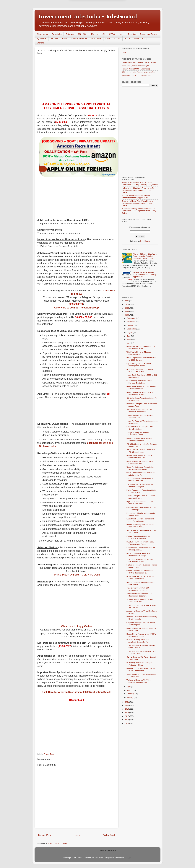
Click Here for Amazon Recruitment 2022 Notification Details (77, 692)
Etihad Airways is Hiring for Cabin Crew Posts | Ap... (140, 428)
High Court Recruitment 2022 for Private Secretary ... (140, 503)
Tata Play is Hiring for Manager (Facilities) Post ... (139, 353)
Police (127, 38)
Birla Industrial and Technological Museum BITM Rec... (140, 370)
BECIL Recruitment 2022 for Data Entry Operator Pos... (140, 543)
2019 (127, 709)
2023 (127, 312)
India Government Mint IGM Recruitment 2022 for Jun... (139, 589)
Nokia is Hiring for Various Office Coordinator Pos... (140, 462)
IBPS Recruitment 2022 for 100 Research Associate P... (139, 411)
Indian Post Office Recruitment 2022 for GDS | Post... (141, 652)
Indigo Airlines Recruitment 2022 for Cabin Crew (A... (141, 647)
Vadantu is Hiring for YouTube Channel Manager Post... (139, 681)
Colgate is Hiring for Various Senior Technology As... (141, 624)
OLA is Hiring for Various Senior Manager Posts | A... (139, 382)
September (132, 329)
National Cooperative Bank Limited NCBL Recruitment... (141, 670)
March (130, 690)
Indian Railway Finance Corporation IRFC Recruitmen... (141, 451)
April (129, 687)
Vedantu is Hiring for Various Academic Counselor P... (138, 641)
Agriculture (41, 38)
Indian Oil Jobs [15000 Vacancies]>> (137, 75)
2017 (127, 716)
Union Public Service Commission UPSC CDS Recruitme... (140, 468)
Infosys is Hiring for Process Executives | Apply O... (138, 434)
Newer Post (45, 835)
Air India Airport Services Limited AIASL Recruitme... (140, 600)
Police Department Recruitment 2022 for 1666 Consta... (141, 359)
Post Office (96, 38)
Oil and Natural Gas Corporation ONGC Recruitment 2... (140, 572)
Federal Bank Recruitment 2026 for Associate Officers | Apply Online (136, 197)
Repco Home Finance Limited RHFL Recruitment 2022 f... (141, 635)
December (131, 318)
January (130, 697)
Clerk (108, 38)
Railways (70, 34)
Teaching (132, 34)
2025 (127, 304)
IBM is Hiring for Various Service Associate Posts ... (140, 416)
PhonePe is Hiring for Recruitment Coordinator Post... (140, 526)
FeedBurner (145, 241)
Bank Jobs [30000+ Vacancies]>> (135, 66)
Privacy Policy (141, 38)
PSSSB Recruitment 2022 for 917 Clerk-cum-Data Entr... (140, 457)
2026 (127, 301)
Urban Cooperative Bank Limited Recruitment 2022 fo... (140, 393)
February (131, 694)
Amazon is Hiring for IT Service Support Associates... (139, 439)
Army (65, 38)
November (131, 322)
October (130, 325)
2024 (127, 308)
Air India (54, 38)
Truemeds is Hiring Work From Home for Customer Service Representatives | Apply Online (139, 211)
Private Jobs (49, 754)
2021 (127, 702)
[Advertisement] (77, 77)
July (129, 336)
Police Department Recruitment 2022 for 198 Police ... (141, 491)
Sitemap (40, 43)
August (130, 333)
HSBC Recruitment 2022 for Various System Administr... (141, 388)
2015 (127, 723)
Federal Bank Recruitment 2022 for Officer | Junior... (141, 549)
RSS (124, 52)
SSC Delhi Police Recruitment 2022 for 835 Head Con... (141, 480)
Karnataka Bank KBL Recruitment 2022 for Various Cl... (140, 520)
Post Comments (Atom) (58, 843)
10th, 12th (83, 34)
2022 (127, 315)
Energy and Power (148, 34)
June (129, 340)
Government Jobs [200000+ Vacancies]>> (139, 62)
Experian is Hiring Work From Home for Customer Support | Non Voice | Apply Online (138, 203)
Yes (112, 14)
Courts (117, 38)
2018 (127, 713)
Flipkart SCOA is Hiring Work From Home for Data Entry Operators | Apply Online (145, 256)
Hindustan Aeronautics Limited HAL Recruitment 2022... (141, 347)
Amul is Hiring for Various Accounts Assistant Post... (141, 497)
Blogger (128, 858)
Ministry (95, 34)
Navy (121, 34)
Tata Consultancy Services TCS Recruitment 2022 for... (139, 595)
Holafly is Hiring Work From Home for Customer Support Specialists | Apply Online (140, 184)
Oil (104, 34)
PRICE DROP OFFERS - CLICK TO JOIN (77, 575)
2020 (127, 705)
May (129, 343)
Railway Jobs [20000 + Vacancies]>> (137, 69)
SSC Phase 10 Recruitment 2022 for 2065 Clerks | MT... (141, 531)
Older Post (109, 835)
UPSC (112, 34)
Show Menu (42, 34)
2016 (127, 720)
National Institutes (79, 38)
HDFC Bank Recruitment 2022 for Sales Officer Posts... (140, 577)
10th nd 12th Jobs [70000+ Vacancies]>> (138, 72)
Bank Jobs (57, 34)
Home (77, 835)
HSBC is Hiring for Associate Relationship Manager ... (138, 554)
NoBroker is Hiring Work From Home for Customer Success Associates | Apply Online (138, 190)
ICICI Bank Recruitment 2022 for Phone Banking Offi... (140, 485)
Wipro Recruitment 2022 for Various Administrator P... (141, 474)
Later (84, 14)
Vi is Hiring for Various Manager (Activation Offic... (139, 664)
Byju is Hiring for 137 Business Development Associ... (139, 365)
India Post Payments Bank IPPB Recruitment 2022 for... (140, 560)
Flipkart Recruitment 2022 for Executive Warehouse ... (138, 537)
